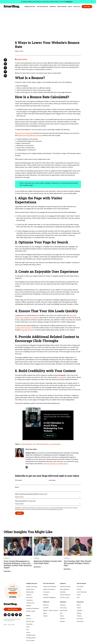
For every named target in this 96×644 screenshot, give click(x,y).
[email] (5, 76)
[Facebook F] (16, 615)
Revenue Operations (65, 595)
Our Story (29, 618)
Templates (80, 610)
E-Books (79, 608)
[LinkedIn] (27, 467)
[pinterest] (5, 72)
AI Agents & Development (50, 586)
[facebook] (5, 60)
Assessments (80, 621)
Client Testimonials (82, 592)
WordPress (46, 605)
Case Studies (80, 586)
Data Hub (29, 606)
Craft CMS (46, 608)
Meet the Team (30, 621)
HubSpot (45, 616)
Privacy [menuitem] (5, 624)
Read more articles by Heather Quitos (55, 464)
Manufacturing (64, 610)
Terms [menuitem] (9, 624)
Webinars (79, 613)
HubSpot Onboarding (32, 586)
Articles (79, 605)
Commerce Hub (30, 603)
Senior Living (63, 608)
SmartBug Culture (31, 635)
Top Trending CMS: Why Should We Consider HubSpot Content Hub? (77, 563)
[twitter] (5, 68)
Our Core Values (30, 640)
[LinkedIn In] (5, 615)
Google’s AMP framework (23, 328)
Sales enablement (65, 589)
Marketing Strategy (43, 444)
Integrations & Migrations (33, 608)
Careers (28, 632)
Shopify (45, 613)
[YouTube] (9, 615)
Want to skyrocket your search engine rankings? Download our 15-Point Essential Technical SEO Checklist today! (49, 184)
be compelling (62, 377)
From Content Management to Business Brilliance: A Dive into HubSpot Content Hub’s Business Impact (18, 564)
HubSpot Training (31, 611)
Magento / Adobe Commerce (51, 610)
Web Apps (46, 595)
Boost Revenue (13, 609)
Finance (62, 616)
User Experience (55, 444)
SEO (34, 444)
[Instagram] (13, 615)
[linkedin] (5, 64)
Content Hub (30, 600)
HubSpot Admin (30, 589)
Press (28, 629)
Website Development (49, 589)
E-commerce (46, 592)
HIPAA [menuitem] (13, 624)
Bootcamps (80, 618)
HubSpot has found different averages (30, 135)
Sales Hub (29, 595)
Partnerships (29, 624)
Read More (69, 2)
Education (63, 621)
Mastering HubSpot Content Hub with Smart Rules (48, 562)
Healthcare (63, 605)
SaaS (61, 613)
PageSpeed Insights (28, 330)
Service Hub (29, 597)
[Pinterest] (20, 615)
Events (28, 627)
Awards (79, 595)
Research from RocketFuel (24, 133)
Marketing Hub (30, 592)
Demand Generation (65, 586)
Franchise (62, 618)
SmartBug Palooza (31, 638)
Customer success (65, 597)
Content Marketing (26, 444)
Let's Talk (87, 6)
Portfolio (79, 589)
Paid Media (63, 592)
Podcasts (79, 616)
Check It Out (50, 435)
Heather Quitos (22, 59)
